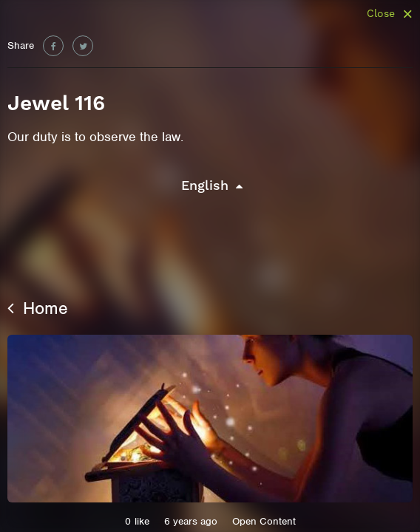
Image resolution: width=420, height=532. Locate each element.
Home (38, 308)
